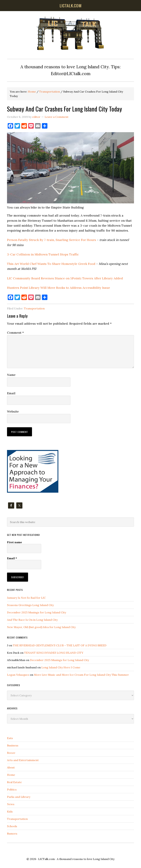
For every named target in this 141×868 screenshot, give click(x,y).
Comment (15, 333)
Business (13, 745)
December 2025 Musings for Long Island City (37, 612)
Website (13, 411)
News (11, 804)
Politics (12, 789)
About (11, 767)
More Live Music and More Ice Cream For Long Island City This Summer (81, 675)
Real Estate (14, 782)
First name (14, 542)
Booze (11, 753)
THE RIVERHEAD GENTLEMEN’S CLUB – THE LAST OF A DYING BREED (60, 645)
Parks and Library (19, 797)
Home (11, 775)
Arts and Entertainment (23, 760)
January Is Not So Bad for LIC (26, 598)
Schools (12, 826)
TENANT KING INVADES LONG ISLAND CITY (54, 653)
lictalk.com (71, 5)
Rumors (12, 834)
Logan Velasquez (18, 675)
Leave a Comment (57, 117)
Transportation (34, 308)
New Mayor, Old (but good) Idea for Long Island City (41, 627)
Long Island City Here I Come (61, 667)
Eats (10, 738)
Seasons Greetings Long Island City (30, 605)
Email (11, 393)
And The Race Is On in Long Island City (32, 620)
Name (11, 375)
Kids (10, 811)
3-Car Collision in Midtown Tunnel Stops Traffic (43, 254)
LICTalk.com (46, 859)
